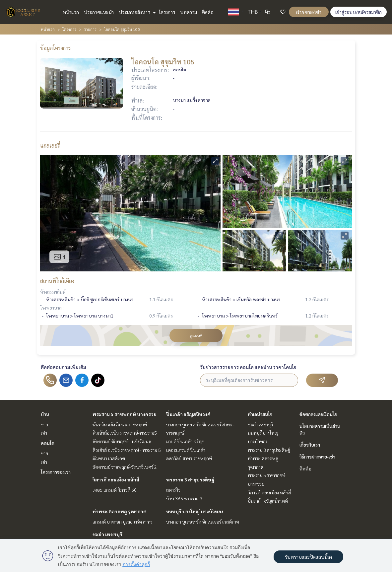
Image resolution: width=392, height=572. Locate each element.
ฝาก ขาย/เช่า (309, 12)
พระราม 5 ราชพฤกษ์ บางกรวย (125, 414)
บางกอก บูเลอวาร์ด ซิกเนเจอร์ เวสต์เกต (203, 522)
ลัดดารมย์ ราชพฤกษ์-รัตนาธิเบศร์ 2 (125, 467)
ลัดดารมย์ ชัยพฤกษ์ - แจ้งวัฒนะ (122, 441)
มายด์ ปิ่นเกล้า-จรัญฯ (185, 441)
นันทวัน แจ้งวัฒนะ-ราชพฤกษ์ (120, 424)
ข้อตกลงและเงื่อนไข (318, 414)
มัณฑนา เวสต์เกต (109, 458)
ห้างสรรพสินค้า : (55, 292)
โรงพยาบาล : (52, 308)
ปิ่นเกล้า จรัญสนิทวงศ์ (188, 414)
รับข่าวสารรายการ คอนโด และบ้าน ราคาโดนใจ (248, 367)
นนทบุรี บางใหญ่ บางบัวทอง (195, 511)
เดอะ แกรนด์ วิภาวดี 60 (115, 490)
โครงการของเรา (56, 472)
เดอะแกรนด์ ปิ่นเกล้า (186, 450)
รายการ (90, 29)
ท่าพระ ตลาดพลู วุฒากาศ (120, 511)
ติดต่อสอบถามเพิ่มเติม (64, 367)
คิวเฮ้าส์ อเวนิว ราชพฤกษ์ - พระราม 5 (127, 450)
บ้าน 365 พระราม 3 (184, 498)
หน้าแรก (71, 12)
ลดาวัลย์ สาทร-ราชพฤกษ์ (189, 458)
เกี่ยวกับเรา (310, 445)
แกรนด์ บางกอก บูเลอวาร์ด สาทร (123, 522)
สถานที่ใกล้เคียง (57, 281)
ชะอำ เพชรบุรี (107, 534)
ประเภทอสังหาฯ (136, 12)
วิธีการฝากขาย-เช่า (317, 457)
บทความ (189, 12)
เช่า (44, 433)
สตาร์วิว (173, 490)
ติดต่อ (208, 12)
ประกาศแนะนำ (99, 12)
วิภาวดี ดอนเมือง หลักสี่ (116, 479)
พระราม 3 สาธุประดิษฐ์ (190, 479)
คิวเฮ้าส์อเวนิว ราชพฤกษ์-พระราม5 (125, 433)
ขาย (44, 424)
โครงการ (167, 12)
